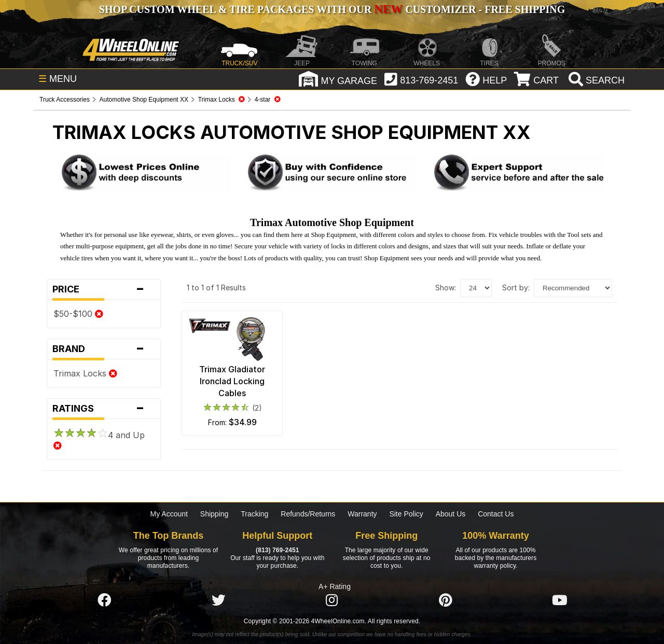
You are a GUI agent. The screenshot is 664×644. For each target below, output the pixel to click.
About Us (451, 514)
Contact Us (496, 514)
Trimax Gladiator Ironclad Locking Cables (232, 381)
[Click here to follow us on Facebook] (104, 601)
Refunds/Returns (308, 514)
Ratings (104, 409)
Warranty (362, 514)
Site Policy (406, 514)
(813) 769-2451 (277, 550)
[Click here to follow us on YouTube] (560, 601)
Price (104, 289)
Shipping (215, 514)
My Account (169, 514)
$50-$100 (78, 314)
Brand (104, 349)
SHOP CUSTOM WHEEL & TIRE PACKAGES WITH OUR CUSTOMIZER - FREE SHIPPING (332, 9)
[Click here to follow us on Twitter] (218, 601)
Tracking (254, 514)
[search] (595, 80)
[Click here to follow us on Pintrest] (446, 601)
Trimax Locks (85, 373)
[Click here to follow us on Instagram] (332, 601)
